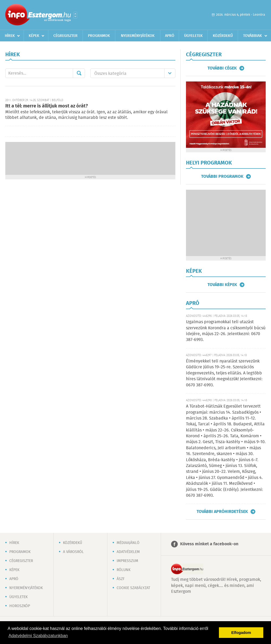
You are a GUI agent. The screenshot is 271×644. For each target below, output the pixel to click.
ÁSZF (121, 579)
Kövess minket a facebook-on (209, 544)
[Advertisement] (90, 158)
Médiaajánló (128, 543)
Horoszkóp (20, 606)
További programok (222, 176)
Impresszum (127, 561)
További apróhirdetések (222, 512)
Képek (34, 36)
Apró (170, 36)
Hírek (10, 36)
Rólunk (124, 570)
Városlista (75, 15)
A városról (73, 552)
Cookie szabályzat (133, 588)
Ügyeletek (193, 36)
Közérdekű (223, 36)
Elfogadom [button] (241, 633)
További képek (222, 285)
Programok (99, 36)
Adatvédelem (128, 552)
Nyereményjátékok (138, 36)
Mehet (79, 73)
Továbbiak (253, 36)
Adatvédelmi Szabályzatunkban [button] (38, 636)
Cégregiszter (65, 36)
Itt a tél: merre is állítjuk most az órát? (47, 106)
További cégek (222, 68)
